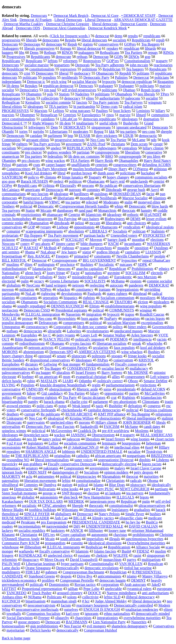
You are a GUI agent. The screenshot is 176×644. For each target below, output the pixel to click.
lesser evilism (156, 219)
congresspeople (130, 156)
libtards (150, 48)
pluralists (63, 373)
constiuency (84, 289)
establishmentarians (120, 306)
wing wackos (55, 161)
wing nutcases (80, 111)
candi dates (152, 427)
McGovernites (62, 431)
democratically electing (119, 464)
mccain (95, 223)
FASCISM (112, 427)
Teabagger (126, 86)
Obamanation (39, 223)
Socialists (120, 231)
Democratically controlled (133, 605)
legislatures (120, 510)
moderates (81, 132)
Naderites (82, 94)
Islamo (99, 485)
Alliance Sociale (148, 547)
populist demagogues (18, 323)
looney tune (117, 531)
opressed (45, 356)
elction (143, 302)
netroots (78, 285)
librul (61, 173)
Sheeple (78, 506)
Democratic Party (96, 77)
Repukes (31, 86)
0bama (30, 252)
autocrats (117, 285)
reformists (9, 560)
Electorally (68, 186)
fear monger (72, 364)
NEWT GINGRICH (134, 489)
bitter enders (137, 327)
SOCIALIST (75, 240)
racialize (134, 452)
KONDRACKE (31, 555)
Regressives (92, 61)
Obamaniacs (11, 468)
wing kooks (70, 489)
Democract (85, 514)
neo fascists (40, 194)
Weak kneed (81, 406)
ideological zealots (160, 227)
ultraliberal (10, 485)
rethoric (133, 215)
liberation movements (40, 481)
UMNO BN (35, 389)
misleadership (82, 277)
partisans (162, 489)
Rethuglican (11, 102)
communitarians (14, 194)
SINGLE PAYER (37, 514)
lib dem (65, 123)
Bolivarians (47, 489)
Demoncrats (15, 136)
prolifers (48, 580)
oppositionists (84, 227)
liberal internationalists (52, 460)
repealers (13, 452)
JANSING (78, 435)
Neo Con (36, 418)
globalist (28, 497)
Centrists (70, 115)
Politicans (54, 597)
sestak (137, 343)
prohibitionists (143, 535)
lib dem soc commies (84, 156)
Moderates (111, 202)
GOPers (130, 44)
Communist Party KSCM (21, 543)
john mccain (139, 65)
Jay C (47, 335)
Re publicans (50, 414)
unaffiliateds (81, 165)
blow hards (160, 206)
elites (90, 98)
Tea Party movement (63, 235)
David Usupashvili (84, 560)
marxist (125, 115)
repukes (112, 48)
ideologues (130, 119)
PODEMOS (119, 339)
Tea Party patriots (106, 102)
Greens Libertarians (64, 281)
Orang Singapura (38, 568)
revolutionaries (98, 331)
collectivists (50, 98)
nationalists (93, 273)
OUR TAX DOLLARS (46, 501)
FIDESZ (143, 551)
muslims (13, 265)
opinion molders (116, 472)
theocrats (129, 210)
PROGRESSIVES (15, 111)
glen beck (71, 497)
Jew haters (69, 252)
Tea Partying (67, 219)
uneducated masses (129, 331)
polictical (38, 431)
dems (119, 36)
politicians (109, 90)
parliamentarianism (120, 385)
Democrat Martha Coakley (24, 24)
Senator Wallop (114, 335)
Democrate (29, 240)
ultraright (55, 331)
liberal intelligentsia (141, 418)
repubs (133, 36)
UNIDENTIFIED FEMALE (101, 452)
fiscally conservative (55, 551)
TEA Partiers (80, 161)
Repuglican (49, 115)
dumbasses (65, 210)
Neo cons (45, 319)
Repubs (70, 40)
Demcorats (160, 127)
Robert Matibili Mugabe (44, 447)
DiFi (77, 526)
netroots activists (41, 348)
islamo (132, 576)
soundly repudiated (31, 306)
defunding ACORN (156, 165)
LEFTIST (9, 589)
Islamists (82, 551)
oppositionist (114, 393)
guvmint (114, 273)
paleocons (133, 98)
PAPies (103, 360)
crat (114, 398)
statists (88, 44)
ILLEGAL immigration (43, 314)
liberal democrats (105, 24)
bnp (70, 136)
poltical (66, 476)
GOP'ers (113, 61)
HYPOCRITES (154, 235)
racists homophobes (17, 219)
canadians (14, 439)
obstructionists (110, 418)
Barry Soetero (112, 373)
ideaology (114, 215)
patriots (22, 165)
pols (50, 94)
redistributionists (14, 269)
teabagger (106, 86)
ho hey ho (133, 522)
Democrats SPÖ (61, 352)
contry (25, 244)
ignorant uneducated (131, 127)
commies (93, 190)
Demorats (82, 65)
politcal (98, 310)
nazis (99, 406)
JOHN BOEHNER (137, 422)
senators (32, 468)
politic (22, 398)
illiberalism (33, 547)
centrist (159, 181)
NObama (35, 597)
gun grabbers (33, 464)
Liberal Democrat (98, 20)
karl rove (72, 614)
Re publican (108, 186)
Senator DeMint (156, 381)
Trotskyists (154, 452)
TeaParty (111, 319)
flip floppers (33, 235)
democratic (10, 73)
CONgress (140, 169)
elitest (168, 609)
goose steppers (29, 622)
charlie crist (79, 402)
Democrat (39, 260)
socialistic (29, 506)
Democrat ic (36, 82)
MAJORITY (11, 476)
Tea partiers (33, 156)
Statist (30, 210)
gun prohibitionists (44, 626)
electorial (9, 281)
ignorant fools (12, 472)
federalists (55, 156)
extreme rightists (45, 398)
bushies (155, 514)
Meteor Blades (13, 510)
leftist (66, 481)
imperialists (95, 539)
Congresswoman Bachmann (83, 572)
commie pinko (13, 223)
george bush (136, 190)
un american (49, 377)
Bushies (154, 352)
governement (12, 393)
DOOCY (94, 593)
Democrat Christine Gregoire (68, 24)
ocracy (39, 281)
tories (24, 132)
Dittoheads (114, 190)
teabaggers (86, 53)
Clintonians (151, 402)
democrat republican (137, 82)
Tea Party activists (47, 144)
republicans (152, 36)
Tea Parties (76, 393)
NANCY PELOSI (57, 339)
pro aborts (43, 244)
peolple (160, 256)
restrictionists (31, 215)
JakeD (156, 585)
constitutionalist (121, 506)
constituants (11, 152)
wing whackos (132, 352)
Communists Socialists (43, 614)
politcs (118, 327)
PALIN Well (11, 564)
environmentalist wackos (20, 368)
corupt (158, 144)
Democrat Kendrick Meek (107, 28)
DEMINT (138, 580)
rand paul (86, 210)
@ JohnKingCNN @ (83, 447)
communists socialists (151, 177)
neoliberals (70, 77)
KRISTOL (146, 360)
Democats (53, 622)
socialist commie (58, 102)
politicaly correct (110, 381)
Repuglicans (11, 94)
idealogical (56, 418)
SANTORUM (12, 177)
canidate (36, 136)
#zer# (149, 447)
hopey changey (118, 177)
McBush (50, 248)
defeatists (135, 406)
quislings (101, 194)
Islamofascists (151, 398)
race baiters (91, 219)
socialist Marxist (84, 82)
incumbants (133, 244)
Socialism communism (117, 298)
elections (157, 240)
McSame (131, 427)
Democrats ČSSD (37, 310)
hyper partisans (72, 564)
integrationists (108, 618)
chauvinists (83, 618)
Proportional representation (42, 589)
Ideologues (84, 360)
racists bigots (155, 319)
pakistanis (51, 468)
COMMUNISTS (122, 310)
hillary (160, 111)
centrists (102, 165)
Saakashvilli (89, 427)
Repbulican (94, 547)
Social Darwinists (20, 618)
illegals (115, 539)
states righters (117, 294)
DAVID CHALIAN (143, 526)
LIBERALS (98, 231)
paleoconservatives (16, 373)
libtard (141, 115)
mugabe (123, 248)
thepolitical (10, 514)
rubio (31, 381)
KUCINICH (11, 601)
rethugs (82, 57)
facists (31, 98)
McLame (139, 140)
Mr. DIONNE (138, 373)
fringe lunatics (72, 177)
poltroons (99, 356)
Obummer (27, 115)
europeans (165, 589)
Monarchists (107, 210)
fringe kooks (137, 356)
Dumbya (50, 485)
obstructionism (60, 389)
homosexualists (13, 626)
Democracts (54, 190)
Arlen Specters (142, 335)
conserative (154, 152)
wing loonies (140, 439)
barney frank (117, 240)
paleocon (73, 439)
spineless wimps (14, 431)
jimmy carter (65, 244)
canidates (48, 119)
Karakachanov (13, 501)
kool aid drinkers (153, 348)
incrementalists (30, 526)
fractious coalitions (158, 410)
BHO (109, 156)
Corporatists (63, 327)
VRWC (55, 202)
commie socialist (160, 281)
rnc (168, 406)
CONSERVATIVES (81, 368)
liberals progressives (39, 48)
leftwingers (37, 127)
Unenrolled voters (124, 235)
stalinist (167, 418)
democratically (68, 630)
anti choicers (137, 223)
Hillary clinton (106, 422)
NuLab (30, 294)
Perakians (28, 522)
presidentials (126, 389)
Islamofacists (42, 269)
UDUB (128, 136)
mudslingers (11, 572)
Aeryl (155, 190)
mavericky (10, 464)
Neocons (8, 244)
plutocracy (138, 485)
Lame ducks (11, 568)
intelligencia (143, 339)
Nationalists (11, 273)
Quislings (161, 248)
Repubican (129, 501)
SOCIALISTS (95, 281)
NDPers (46, 289)
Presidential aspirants (71, 310)
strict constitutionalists (19, 119)
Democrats (39, 16)
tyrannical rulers (139, 589)
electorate (27, 277)
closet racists (165, 439)
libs (22, 53)
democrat (102, 36)
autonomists (49, 497)
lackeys (7, 531)
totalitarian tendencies (142, 609)
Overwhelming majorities (146, 543)
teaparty (162, 61)
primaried (81, 256)
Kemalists (33, 102)
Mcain (50, 539)
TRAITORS (123, 302)
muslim (160, 551)
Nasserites (139, 622)
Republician (112, 69)
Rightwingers (115, 219)
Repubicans (158, 69)
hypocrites (129, 260)
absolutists (76, 231)
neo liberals (146, 94)
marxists (8, 115)
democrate (63, 57)
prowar (27, 319)
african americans (108, 456)
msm (67, 377)
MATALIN (49, 381)
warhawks (26, 551)
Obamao (129, 90)
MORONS (10, 352)
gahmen (51, 572)
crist (27, 73)
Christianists (115, 481)
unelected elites (62, 422)
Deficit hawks (40, 630)
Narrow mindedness (122, 593)
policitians (128, 173)
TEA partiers (58, 107)
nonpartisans (136, 456)
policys (34, 177)
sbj (107, 447)
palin (25, 281)
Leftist (53, 443)
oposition (141, 248)
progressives (11, 40)
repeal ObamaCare (156, 260)
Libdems (163, 460)
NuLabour (48, 252)
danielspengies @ (65, 472)
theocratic (96, 506)
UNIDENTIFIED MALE (105, 526)
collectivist (90, 597)
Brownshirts (67, 319)
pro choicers (31, 161)
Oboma (153, 481)
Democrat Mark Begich (71, 16)
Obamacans (96, 181)
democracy (72, 98)
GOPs (119, 57)
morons (84, 422)
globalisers (63, 514)
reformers (70, 61)
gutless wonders (59, 152)
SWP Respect (72, 493)
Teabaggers (10, 48)
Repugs (66, 48)
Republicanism (119, 547)
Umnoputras (11, 327)
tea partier (73, 202)
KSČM (113, 244)
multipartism (151, 560)
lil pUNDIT (153, 215)
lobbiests (69, 452)
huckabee (148, 173)
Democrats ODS (28, 28)
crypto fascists (80, 343)
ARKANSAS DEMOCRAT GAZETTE (143, 20)
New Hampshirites (97, 497)
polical (83, 485)
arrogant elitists (38, 140)
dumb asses (106, 173)
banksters (58, 531)
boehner (28, 377)
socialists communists (80, 443)
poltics (7, 398)
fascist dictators (94, 398)
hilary (95, 393)
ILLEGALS (125, 497)
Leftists (58, 111)
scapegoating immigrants (44, 231)
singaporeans (101, 127)
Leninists (143, 111)
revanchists (104, 248)
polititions (90, 69)
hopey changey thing (17, 356)
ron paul (50, 90)
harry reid (117, 181)
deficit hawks (12, 381)
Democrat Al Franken (36, 20)
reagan (85, 248)
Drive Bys (85, 576)
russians (84, 555)
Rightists (129, 398)
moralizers (148, 298)
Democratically (68, 568)
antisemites (46, 476)
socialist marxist (37, 65)
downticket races (36, 435)
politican (139, 231)
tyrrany (46, 227)
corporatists (51, 240)
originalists (62, 456)
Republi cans (27, 186)
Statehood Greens (42, 576)
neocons (88, 186)
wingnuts (155, 102)
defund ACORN (153, 389)
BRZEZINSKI (162, 456)
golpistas (160, 169)
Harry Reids (104, 161)
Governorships (163, 327)
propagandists (55, 543)
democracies (33, 331)
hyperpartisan (12, 256)
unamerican (11, 156)
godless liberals (108, 252)
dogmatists (151, 119)
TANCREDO (16, 593)
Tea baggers (135, 69)
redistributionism (32, 343)
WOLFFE (120, 555)
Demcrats (86, 86)
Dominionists (59, 585)
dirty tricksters (107, 136)
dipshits (145, 460)
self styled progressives (79, 90)
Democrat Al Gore (105, 16)
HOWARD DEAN (127, 194)
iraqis (169, 402)
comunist (13, 231)
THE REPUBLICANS (32, 456)
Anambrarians (12, 348)
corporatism (110, 585)
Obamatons (30, 302)
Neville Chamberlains (132, 256)
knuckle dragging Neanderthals (63, 385)
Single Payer (135, 514)
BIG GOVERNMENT (99, 260)
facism (66, 605)
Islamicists (94, 215)
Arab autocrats (135, 585)
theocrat (132, 476)
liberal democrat (89, 48)
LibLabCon (69, 119)
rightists (89, 298)
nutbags (12, 331)
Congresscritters (19, 169)
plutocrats (79, 356)
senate (61, 356)
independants (12, 82)
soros (107, 389)
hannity (147, 210)
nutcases (126, 265)
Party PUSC (105, 489)
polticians (162, 77)
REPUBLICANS (80, 148)
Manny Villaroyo (155, 576)
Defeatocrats (48, 323)
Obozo (133, 381)
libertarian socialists (111, 343)
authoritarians (110, 98)
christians (118, 144)
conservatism (123, 360)
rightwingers (107, 148)
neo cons (149, 132)
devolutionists (72, 294)
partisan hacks (95, 235)
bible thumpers (91, 244)
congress (154, 406)
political (96, 323)
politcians (147, 86)
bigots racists (152, 464)
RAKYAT (31, 248)
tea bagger (43, 373)
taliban (73, 589)
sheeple (166, 132)
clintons (50, 177)
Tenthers (8, 206)
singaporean (156, 555)
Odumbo (85, 381)
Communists (11, 140)
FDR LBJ (33, 572)
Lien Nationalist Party (109, 622)
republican (132, 48)
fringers (8, 555)
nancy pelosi (52, 439)
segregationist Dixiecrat (116, 460)
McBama (118, 281)
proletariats (10, 235)
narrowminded (57, 526)
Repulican (156, 564)
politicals (37, 585)
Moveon (96, 240)
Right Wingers (43, 123)
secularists (101, 348)
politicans (30, 77)
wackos (60, 435)
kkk (112, 132)
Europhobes (11, 364)
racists (162, 339)
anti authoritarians (155, 593)
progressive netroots (70, 140)
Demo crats (109, 107)
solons (72, 597)
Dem (54, 127)
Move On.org (54, 560)
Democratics (29, 90)
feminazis (109, 443)
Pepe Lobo (91, 589)
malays (120, 468)
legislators (35, 443)
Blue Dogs (117, 485)
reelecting (97, 285)
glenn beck (33, 273)
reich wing (59, 82)
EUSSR (85, 136)
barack (161, 510)
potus (63, 406)
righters (22, 144)
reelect (58, 181)
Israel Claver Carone (146, 468)
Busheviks (131, 123)
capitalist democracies (104, 410)
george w (49, 493)
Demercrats (10, 65)
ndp (154, 140)
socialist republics (32, 531)
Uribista (49, 186)
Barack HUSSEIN (34, 181)
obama (7, 306)
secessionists (11, 447)
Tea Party (70, 398)
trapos (130, 314)
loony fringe (56, 273)
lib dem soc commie (92, 327)
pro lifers (154, 156)
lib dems (13, 86)
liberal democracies (147, 601)
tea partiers (128, 132)
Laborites (74, 331)
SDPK (143, 265)
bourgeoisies (131, 443)
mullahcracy (139, 368)
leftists (53, 61)
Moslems (142, 431)
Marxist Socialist (135, 198)
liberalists (93, 439)
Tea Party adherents (110, 65)
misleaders (161, 302)
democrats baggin (112, 580)
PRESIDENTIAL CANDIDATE (96, 522)
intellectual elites (127, 447)
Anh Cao (61, 518)
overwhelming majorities (142, 618)
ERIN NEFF (37, 472)
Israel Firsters (86, 373)
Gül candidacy (52, 393)
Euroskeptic (123, 277)
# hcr (86, 601)
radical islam (133, 107)
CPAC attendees (54, 506)
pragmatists (131, 319)
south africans (71, 539)
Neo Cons (97, 140)
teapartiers (62, 65)
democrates (51, 40)
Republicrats (141, 40)
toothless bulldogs (43, 510)
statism (67, 485)
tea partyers (135, 493)
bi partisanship (84, 107)
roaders (7, 526)
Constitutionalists (137, 61)
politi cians (45, 406)
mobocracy (82, 73)
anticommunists (109, 576)
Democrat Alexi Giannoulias (64, 28)
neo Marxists (147, 277)
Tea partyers (11, 210)
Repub (72, 44)
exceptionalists (152, 323)
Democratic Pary (38, 427)
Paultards (94, 294)
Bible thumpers (26, 339)
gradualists (142, 510)
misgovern (45, 219)
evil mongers (96, 626)
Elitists (94, 306)
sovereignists (99, 468)
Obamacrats (105, 73)
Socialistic (106, 265)
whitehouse (10, 547)
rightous (68, 248)
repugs (153, 53)
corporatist (10, 202)
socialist (152, 98)
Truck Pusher (42, 593)
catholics (83, 456)
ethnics (164, 269)
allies (116, 377)
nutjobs (39, 132)
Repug (99, 132)
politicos (75, 181)
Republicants (41, 57)
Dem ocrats (139, 144)
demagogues (11, 98)
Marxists (41, 111)
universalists (11, 427)
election (93, 493)
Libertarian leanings (41, 564)
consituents (102, 256)
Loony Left (89, 335)
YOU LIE (9, 319)
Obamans (57, 343)
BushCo (152, 522)
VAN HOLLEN (131, 564)
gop (148, 57)
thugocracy (31, 560)
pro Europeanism (54, 522)
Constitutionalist (101, 564)
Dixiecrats (14, 422)
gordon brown (82, 173)
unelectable (113, 589)
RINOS (67, 53)
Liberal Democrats (68, 20)
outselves (71, 609)
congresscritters (125, 165)
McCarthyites (155, 393)
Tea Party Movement (52, 169)
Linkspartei (15, 418)
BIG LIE (80, 518)
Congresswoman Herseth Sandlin (84, 206)
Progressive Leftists (37, 198)
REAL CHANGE (96, 302)
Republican (118, 269)
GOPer (7, 186)
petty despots (144, 472)
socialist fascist (113, 368)
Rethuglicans (110, 53)
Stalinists (158, 231)
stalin (128, 202)
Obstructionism (103, 435)
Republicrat (15, 69)
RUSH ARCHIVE (79, 414)
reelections (148, 385)
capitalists (132, 252)
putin (146, 501)
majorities (151, 476)
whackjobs (154, 343)
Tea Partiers (133, 53)
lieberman (153, 443)
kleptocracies (86, 476)
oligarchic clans (131, 518)
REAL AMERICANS (156, 435)
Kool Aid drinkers (38, 173)
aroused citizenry (70, 593)
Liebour (63, 227)
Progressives (16, 57)
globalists (14, 285)
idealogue (61, 194)
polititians (102, 94)
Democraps (32, 44)
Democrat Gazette (134, 24)
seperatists (50, 298)
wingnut (146, 310)
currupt (30, 414)
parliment (55, 136)
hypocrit (113, 314)
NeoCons (33, 285)
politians (143, 73)
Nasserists (73, 314)
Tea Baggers (150, 44)
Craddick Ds (87, 431)
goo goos (9, 181)
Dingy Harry (118, 169)
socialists (120, 40)
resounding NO (18, 460)
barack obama (54, 402)
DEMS (135, 219)
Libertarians (58, 132)
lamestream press (102, 501)
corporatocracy (37, 327)
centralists (130, 148)
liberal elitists (12, 107)
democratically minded (153, 614)
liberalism (132, 152)
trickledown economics (19, 580)
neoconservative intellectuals (37, 609)
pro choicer (33, 152)
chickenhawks (72, 410)
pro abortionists (125, 402)
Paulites (102, 111)
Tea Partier (119, 140)
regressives (68, 69)
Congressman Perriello (77, 580)
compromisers (74, 323)
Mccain (46, 210)
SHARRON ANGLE (41, 452)
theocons (64, 269)
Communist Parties (73, 348)
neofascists (10, 310)
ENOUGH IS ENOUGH (102, 609)
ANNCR (77, 531)
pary (87, 489)
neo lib (32, 439)
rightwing (48, 294)
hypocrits (109, 82)
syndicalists (132, 227)
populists (49, 77)
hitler (6, 456)
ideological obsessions (105, 543)
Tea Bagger (53, 368)
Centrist (74, 215)
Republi (125, 73)
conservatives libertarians (142, 186)
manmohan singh (64, 601)
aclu (29, 476)
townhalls (14, 614)
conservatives (108, 44)
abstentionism (33, 352)
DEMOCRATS (75, 127)
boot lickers (122, 111)
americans (33, 190)
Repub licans (150, 90)
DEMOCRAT (159, 285)
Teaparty (95, 177)
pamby (33, 402)
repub (160, 40)
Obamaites (34, 94)
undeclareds (139, 181)
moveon (8, 289)
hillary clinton (153, 148)
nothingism (46, 265)
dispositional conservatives (50, 360)
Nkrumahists (111, 476)
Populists (28, 385)
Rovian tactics (85, 585)
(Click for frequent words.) (70, 36)
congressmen (135, 377)
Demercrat (141, 77)
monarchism (112, 560)
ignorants (92, 614)
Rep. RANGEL (39, 256)
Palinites (121, 77)
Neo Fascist (72, 626)
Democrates (45, 73)
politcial (132, 410)
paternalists (10, 481)
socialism (9, 148)
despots (66, 576)
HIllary (164, 447)
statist (87, 252)
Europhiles (29, 335)
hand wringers (56, 285)
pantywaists (36, 422)
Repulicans (34, 61)
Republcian (118, 572)
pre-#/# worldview (116, 431)
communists (160, 115)
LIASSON (153, 252)
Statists (64, 94)
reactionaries (163, 65)
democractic (148, 136)
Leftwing (50, 364)
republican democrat (58, 86)
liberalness (113, 223)
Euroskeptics (91, 115)
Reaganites (166, 82)
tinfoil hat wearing (138, 568)
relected (92, 202)
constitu (77, 543)
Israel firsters (115, 439)
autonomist (99, 535)
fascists (82, 102)
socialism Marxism (121, 323)
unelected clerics (60, 555)
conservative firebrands (38, 410)
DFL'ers (49, 535)
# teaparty (128, 435)
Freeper (44, 618)
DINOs (134, 57)
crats (37, 165)
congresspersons (107, 152)
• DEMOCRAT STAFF (138, 16)
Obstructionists (95, 510)
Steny (62, 277)
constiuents (29, 298)
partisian (83, 152)
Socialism (91, 472)
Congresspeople (33, 148)
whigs (119, 206)
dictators (31, 364)
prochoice (68, 265)
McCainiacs (11, 190)
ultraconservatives (152, 506)
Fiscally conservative (131, 364)
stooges (117, 356)
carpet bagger (56, 165)
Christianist (29, 535)
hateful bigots (33, 202)
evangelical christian (91, 377)
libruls (161, 422)
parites (134, 393)
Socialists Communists (60, 302)
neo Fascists (66, 427)
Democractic (23, 489)
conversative (11, 389)
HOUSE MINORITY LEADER (25, 518)
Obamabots (124, 94)
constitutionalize (88, 481)
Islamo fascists (105, 551)
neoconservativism (41, 605)
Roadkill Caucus (152, 314)
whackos (63, 289)
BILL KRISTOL (14, 260)
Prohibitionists (142, 269)
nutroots (75, 190)
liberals (31, 40)
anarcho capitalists (90, 269)
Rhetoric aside (87, 389)
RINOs (168, 53)
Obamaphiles (129, 161)
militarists (27, 289)
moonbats (87, 198)
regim (96, 385)
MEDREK (76, 501)
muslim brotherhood (88, 169)
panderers (136, 285)
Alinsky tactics (103, 518)
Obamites (9, 161)
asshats (103, 277)
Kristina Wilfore (82, 418)
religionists (164, 414)
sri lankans (113, 493)
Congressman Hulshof (101, 630)
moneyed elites (149, 202)
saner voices (83, 460)
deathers (13, 414)
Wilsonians (70, 510)
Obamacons (109, 227)
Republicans (11, 61)
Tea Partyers (133, 102)
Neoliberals (108, 198)
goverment (74, 144)
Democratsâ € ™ (14, 123)
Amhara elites (12, 597)
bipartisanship (12, 402)
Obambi (8, 132)
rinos (110, 115)
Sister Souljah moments (19, 493)
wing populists (151, 306)
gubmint (8, 277)
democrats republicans (100, 119)
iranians (105, 289)
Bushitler (116, 406)
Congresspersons (65, 260)
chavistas (120, 535)
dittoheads (62, 223)
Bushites (87, 265)
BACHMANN (77, 622)
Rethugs (50, 53)
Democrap (101, 57)
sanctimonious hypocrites (144, 539)
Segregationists (127, 289)
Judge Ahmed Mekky (111, 601)
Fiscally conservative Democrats (72, 464)
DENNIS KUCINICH (68, 306)
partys (132, 560)
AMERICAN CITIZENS (97, 352)
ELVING (9, 385)
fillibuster (96, 531)
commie (8, 343)
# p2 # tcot (14, 443)
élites (28, 265)
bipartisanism (35, 601)
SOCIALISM (135, 273)
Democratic (137, 206)
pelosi (79, 223)
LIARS (68, 381)
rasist (137, 555)
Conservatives (164, 626)
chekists (102, 555)
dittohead (140, 294)
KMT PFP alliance (112, 414)
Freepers (62, 256)
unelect (56, 148)
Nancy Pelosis (109, 514)
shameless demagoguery (129, 626)
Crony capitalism (73, 535)
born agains (90, 319)
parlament (101, 402)
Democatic (46, 206)
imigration (94, 314)
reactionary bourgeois (93, 605)
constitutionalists (42, 69)
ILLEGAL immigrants (63, 547)
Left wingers (160, 377)
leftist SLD (112, 597)
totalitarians (85, 123)
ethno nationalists (117, 614)
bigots (144, 497)
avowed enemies (19, 406)
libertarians (66, 198)
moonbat (138, 240)
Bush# (126, 551)
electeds (157, 273)
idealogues (35, 107)
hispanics (71, 298)
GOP (31, 227)
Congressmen (74, 468)
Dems (34, 53)
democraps (54, 44)
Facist (75, 273)
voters (11, 410)
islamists (160, 198)
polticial (26, 206)
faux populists (124, 348)
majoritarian (16, 630)
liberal (64, 73)
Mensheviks (11, 314)
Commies (31, 485)
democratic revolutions (102, 568)
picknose (8, 240)
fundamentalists (98, 364)
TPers (165, 94)
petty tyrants (66, 335)
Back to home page (16, 638)
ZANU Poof (96, 144)
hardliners (82, 194)
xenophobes (11, 173)
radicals (136, 481)
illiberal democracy (140, 597)
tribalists (46, 277)
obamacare (55, 215)
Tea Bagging (140, 414)
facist (150, 194)
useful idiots (108, 123)
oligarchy (62, 618)
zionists (136, 281)
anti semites (11, 252)
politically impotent (90, 339)
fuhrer (31, 393)
